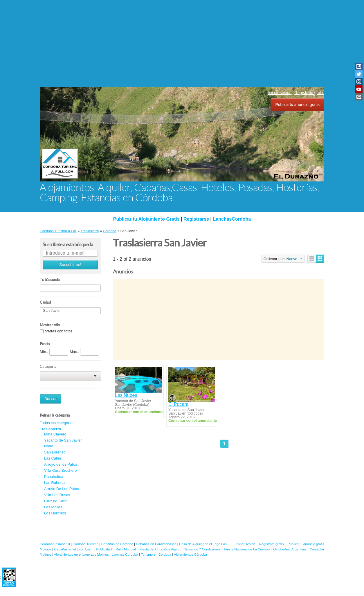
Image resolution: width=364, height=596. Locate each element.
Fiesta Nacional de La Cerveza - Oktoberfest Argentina (265, 549)
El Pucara (178, 404)
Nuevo (292, 259)
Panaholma (54, 477)
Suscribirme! (70, 265)
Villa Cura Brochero (60, 470)
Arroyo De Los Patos (62, 489)
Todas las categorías (57, 423)
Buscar (51, 399)
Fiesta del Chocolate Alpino (160, 549)
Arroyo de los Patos (61, 464)
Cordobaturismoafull (55, 544)
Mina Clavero (55, 434)
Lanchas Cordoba (125, 554)
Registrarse (196, 219)
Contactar (317, 549)
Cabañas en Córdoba (117, 544)
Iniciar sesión (280, 93)
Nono (49, 446)
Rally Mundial (126, 549)
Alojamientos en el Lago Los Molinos (81, 554)
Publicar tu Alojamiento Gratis (146, 219)
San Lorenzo (55, 452)
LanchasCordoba (232, 219)
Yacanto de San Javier (63, 440)
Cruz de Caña (56, 501)
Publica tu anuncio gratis (297, 105)
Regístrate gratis (309, 93)
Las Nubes (126, 395)
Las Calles (53, 458)
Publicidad (104, 549)
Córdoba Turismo (85, 544)
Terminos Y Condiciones (202, 549)
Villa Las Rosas (57, 495)
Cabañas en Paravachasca (156, 544)
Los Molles (53, 507)
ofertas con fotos (59, 331)
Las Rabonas (55, 483)
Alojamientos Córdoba (190, 554)
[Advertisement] (182, 44)
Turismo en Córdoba (156, 554)
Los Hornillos (55, 513)
